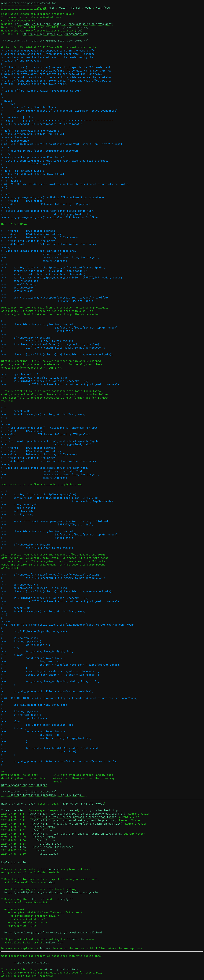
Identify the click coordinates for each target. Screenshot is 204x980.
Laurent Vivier (47, 850)
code (88, 8)
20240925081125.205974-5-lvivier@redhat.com (55, 34)
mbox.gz (88, 810)
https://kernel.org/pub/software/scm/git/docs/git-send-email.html (53, 932)
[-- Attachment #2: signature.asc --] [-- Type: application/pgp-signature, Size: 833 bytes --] (44, 793)
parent (21, 804)
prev (12, 804)
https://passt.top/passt (31, 962)
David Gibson (43, 830)
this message (50, 869)
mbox (52, 882)
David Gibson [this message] (54, 847)
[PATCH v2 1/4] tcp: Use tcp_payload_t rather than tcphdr (73, 817)
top (115, 810)
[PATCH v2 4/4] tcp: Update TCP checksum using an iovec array (76, 834)
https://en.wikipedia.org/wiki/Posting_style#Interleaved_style (51, 892)
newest (99, 804)
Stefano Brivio (44, 827)
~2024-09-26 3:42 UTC (77, 804)
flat (64, 810)
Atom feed (103, 8)
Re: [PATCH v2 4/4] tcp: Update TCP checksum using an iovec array (64, 24)
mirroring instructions (61, 969)
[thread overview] (75, 27)
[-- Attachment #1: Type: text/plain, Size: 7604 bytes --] (45, 40)
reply (31, 804)
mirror (76, 8)
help (51, 8)
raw (78, 30)
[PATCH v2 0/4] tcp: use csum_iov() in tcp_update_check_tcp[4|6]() (77, 814)
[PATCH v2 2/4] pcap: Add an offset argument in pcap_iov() (74, 820)
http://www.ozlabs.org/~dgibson (24, 785)
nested (73, 810)
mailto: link (55, 942)
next (4, 804)
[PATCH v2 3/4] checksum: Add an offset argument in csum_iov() (77, 824)
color (63, 8)
